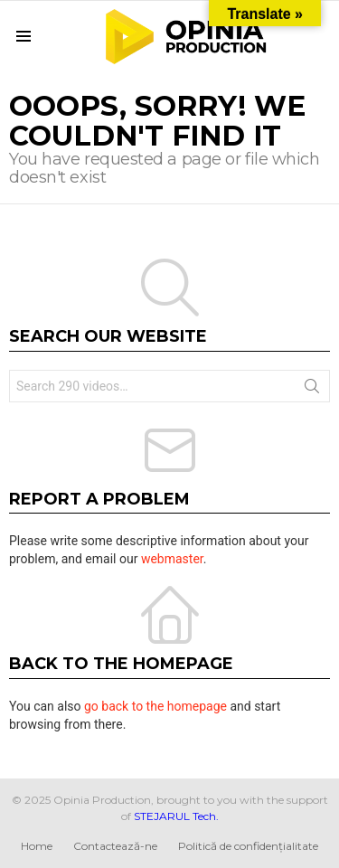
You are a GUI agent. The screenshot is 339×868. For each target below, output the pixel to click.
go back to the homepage (155, 706)
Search (312, 390)
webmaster (172, 559)
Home (37, 846)
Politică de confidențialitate (248, 846)
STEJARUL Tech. (176, 816)
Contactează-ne (115, 846)
